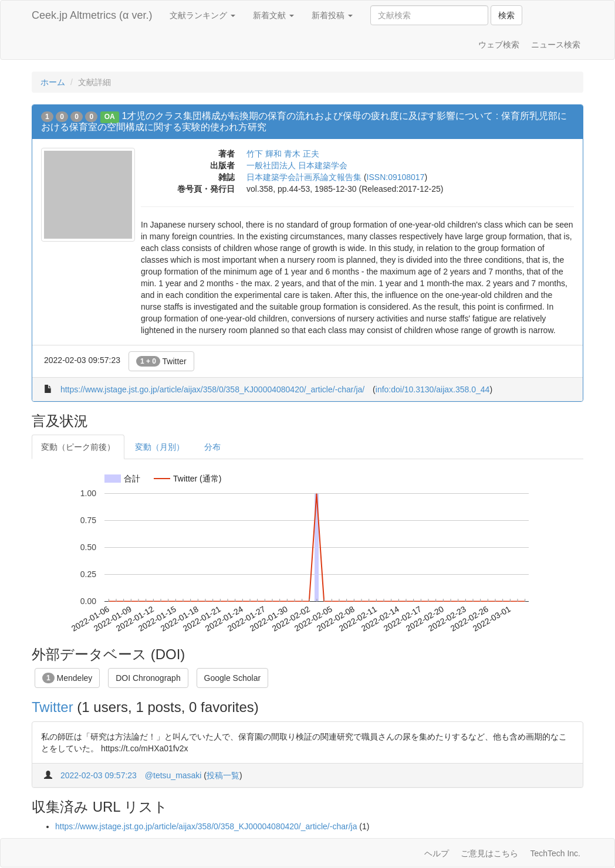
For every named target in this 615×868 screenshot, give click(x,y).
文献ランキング (202, 15)
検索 (506, 15)
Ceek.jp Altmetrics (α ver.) (92, 15)
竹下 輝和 (264, 154)
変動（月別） (160, 447)
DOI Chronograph (148, 678)
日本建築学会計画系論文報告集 (304, 177)
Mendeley (67, 678)
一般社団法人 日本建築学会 (297, 165)
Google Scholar (233, 678)
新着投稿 (332, 15)
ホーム (53, 82)
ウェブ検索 (499, 45)
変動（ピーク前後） (78, 447)
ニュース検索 (556, 45)
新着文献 (273, 15)
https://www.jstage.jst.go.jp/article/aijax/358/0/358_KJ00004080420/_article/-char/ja (206, 826)
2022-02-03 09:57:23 (99, 775)
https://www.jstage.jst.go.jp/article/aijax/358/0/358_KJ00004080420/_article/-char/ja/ (212, 389)
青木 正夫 (302, 154)
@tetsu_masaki (173, 775)
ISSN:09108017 (396, 177)
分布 (212, 447)
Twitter (161, 361)
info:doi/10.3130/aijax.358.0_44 (433, 389)
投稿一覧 (223, 775)
